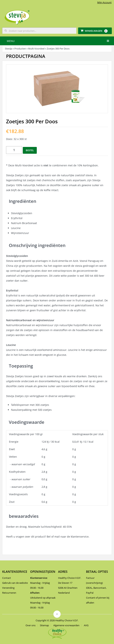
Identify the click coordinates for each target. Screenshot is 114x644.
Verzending (8, 588)
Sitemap (44, 625)
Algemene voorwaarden (66, 625)
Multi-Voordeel (36, 49)
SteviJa (9, 49)
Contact (7, 578)
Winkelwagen (94, 31)
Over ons (31, 625)
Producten (20, 49)
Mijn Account (104, 2)
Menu (11, 41)
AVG (86, 625)
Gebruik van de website (15, 583)
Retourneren (9, 593)
